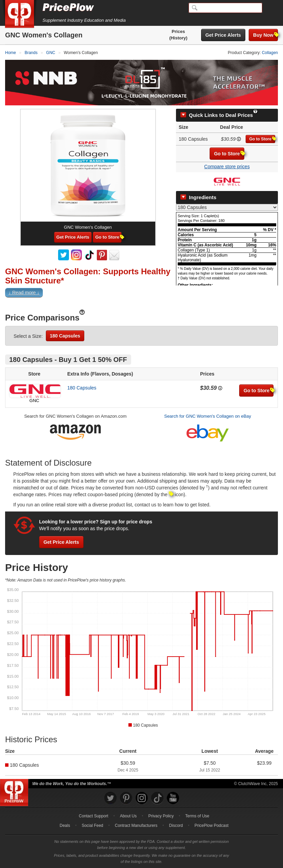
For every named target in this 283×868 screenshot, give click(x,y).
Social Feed (92, 826)
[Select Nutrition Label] (227, 207)
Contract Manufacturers (136, 826)
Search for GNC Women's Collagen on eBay (208, 416)
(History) (178, 38)
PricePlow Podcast (211, 826)
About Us (128, 816)
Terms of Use (197, 816)
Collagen (270, 53)
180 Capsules (65, 336)
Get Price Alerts (223, 35)
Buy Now (266, 35)
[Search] (225, 8)
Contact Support (94, 816)
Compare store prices (227, 167)
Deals (65, 826)
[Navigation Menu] (271, 8)
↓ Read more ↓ (24, 293)
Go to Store (262, 139)
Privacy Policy (161, 816)
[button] (141, 294)
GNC (34, 401)
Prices (178, 31)
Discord (176, 826)
